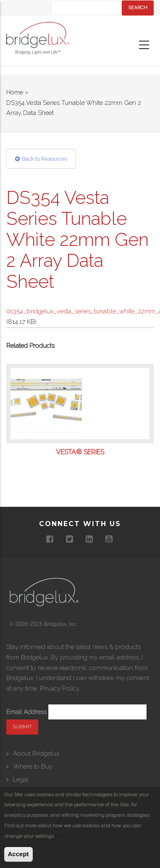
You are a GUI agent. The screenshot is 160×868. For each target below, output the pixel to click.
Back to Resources (45, 159)
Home (15, 92)
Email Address (26, 712)
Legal (21, 779)
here (60, 836)
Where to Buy (33, 766)
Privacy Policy (59, 688)
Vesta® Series (80, 452)
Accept (18, 854)
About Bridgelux (36, 753)
